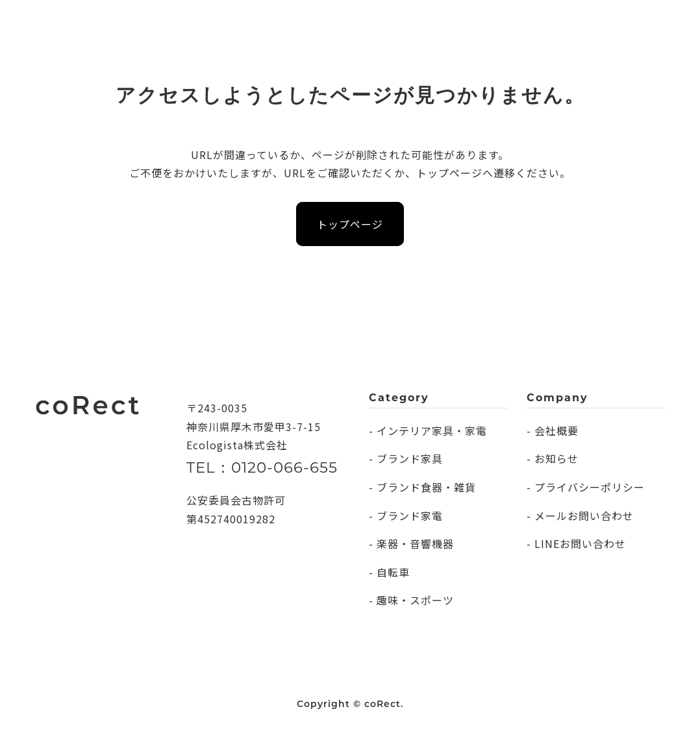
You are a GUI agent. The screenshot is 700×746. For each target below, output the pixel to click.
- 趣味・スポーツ (411, 600)
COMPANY (300, 22)
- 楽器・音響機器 (411, 543)
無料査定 (625, 22)
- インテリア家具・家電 (428, 430)
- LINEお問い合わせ (576, 543)
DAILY (163, 22)
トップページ (350, 224)
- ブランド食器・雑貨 (422, 487)
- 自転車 (389, 572)
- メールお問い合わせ (580, 516)
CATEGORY (226, 22)
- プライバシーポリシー (586, 487)
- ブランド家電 (406, 516)
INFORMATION (383, 22)
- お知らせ (553, 458)
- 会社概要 (553, 430)
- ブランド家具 (406, 458)
